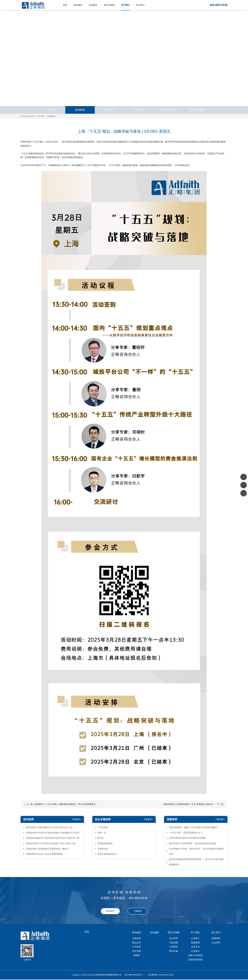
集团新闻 (80, 110)
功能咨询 (137, 938)
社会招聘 (216, 943)
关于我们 (125, 5)
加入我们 (140, 5)
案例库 (137, 955)
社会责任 (139, 110)
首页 (65, 5)
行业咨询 (137, 947)
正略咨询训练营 (197, 110)
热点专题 (137, 951)
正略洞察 (174, 943)
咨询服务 (78, 5)
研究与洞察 (109, 5)
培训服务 (93, 5)
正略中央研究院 (168, 110)
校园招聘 (216, 938)
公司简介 (51, 110)
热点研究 (174, 938)
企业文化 (109, 110)
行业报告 (174, 947)
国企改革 (137, 943)
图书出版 (174, 951)
